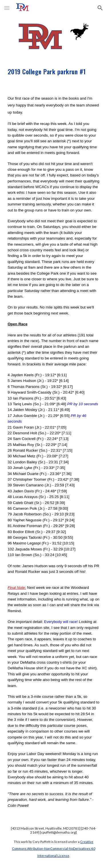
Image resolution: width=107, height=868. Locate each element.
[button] (7, 8)
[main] (54, 71)
